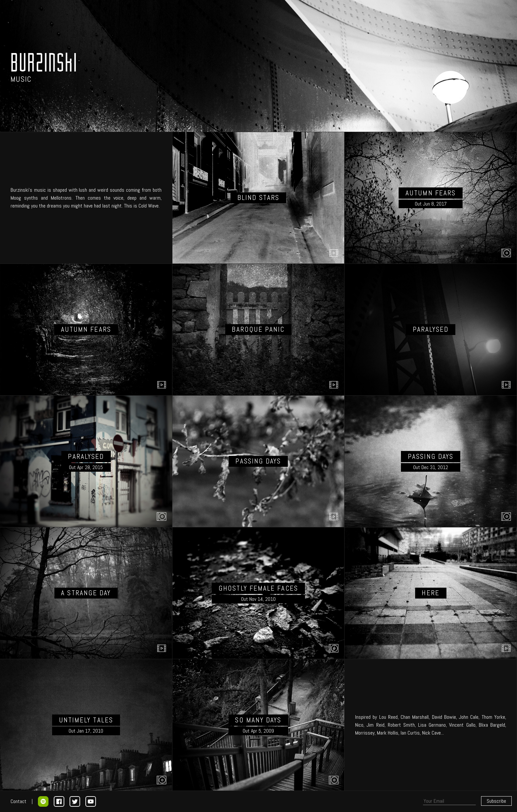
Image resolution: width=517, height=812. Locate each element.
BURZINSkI (44, 62)
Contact (18, 801)
